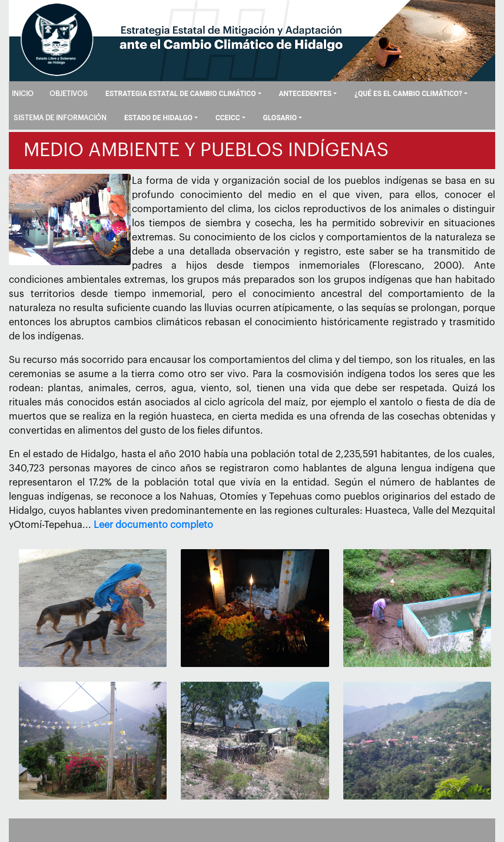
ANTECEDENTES (305, 94)
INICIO (23, 94)
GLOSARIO (280, 118)
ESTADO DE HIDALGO (158, 118)
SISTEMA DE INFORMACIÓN (60, 118)
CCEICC (228, 118)
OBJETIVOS (69, 94)
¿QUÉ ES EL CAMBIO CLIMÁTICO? (408, 94)
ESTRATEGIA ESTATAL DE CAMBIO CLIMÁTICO (181, 94)
